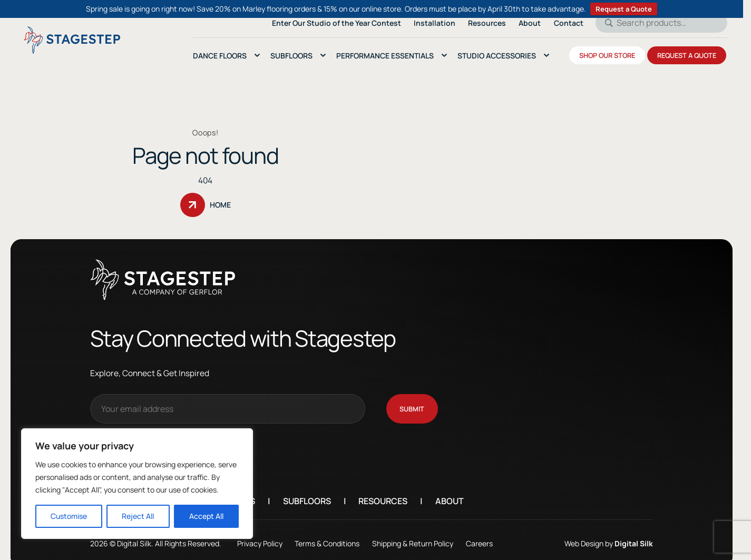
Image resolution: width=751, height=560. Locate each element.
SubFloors (291, 56)
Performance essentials (385, 56)
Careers (479, 532)
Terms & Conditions (327, 532)
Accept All (206, 516)
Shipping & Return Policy (413, 532)
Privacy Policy (260, 532)
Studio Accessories (497, 56)
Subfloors (307, 489)
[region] (137, 484)
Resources (383, 489)
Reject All (138, 516)
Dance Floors (220, 56)
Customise (69, 516)
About (450, 489)
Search (606, 23)
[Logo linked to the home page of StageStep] (72, 40)
